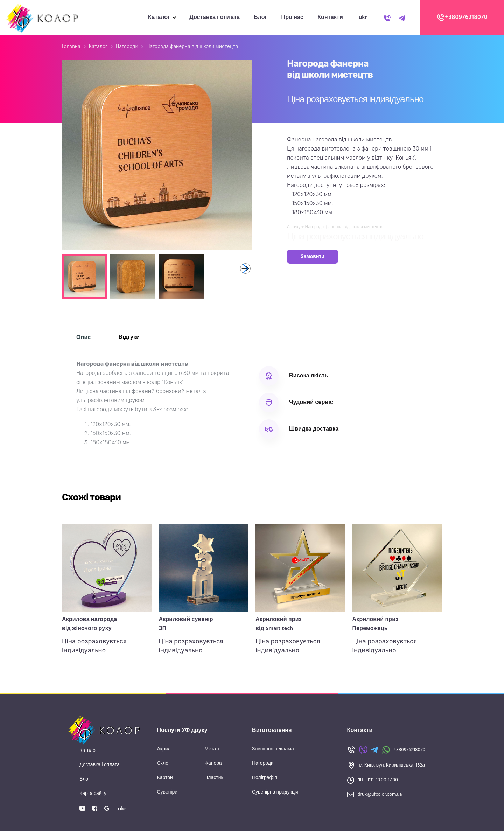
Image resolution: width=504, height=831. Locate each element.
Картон (165, 778)
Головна (71, 46)
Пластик (214, 778)
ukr (363, 18)
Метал (212, 749)
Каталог (159, 18)
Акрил (164, 749)
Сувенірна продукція (275, 792)
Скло (163, 764)
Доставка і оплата (215, 18)
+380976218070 (462, 18)
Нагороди (127, 46)
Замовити (313, 257)
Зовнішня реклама (273, 749)
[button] (245, 268)
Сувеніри (167, 792)
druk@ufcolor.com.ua (380, 794)
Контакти (330, 18)
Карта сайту (93, 794)
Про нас (293, 18)
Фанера (213, 764)
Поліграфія (265, 778)
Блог (261, 18)
